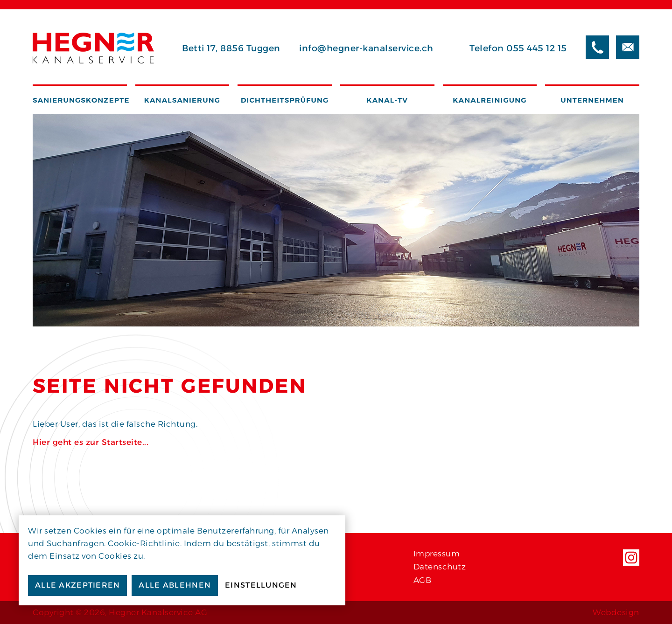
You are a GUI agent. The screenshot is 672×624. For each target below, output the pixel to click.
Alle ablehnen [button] (175, 585)
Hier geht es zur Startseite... (91, 442)
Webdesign (616, 612)
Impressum (437, 554)
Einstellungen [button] (261, 585)
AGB (423, 580)
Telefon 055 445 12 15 (518, 48)
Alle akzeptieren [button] (77, 585)
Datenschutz (440, 567)
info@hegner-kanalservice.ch (366, 48)
